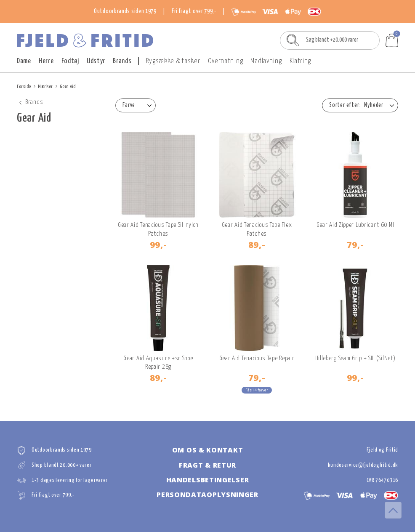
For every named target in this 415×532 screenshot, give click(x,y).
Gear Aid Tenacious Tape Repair (257, 358)
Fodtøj (70, 61)
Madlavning (266, 61)
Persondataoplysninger (207, 495)
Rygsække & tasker (173, 61)
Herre (46, 61)
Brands (122, 61)
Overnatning (226, 61)
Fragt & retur (207, 465)
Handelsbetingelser (208, 480)
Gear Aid (68, 86)
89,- (257, 245)
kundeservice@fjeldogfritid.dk (363, 465)
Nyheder (374, 105)
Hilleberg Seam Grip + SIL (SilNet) (355, 358)
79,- (355, 245)
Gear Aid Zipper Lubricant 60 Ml (355, 225)
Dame (24, 61)
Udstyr (96, 61)
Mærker (45, 86)
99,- (158, 245)
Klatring (301, 61)
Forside (24, 86)
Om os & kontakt (208, 450)
